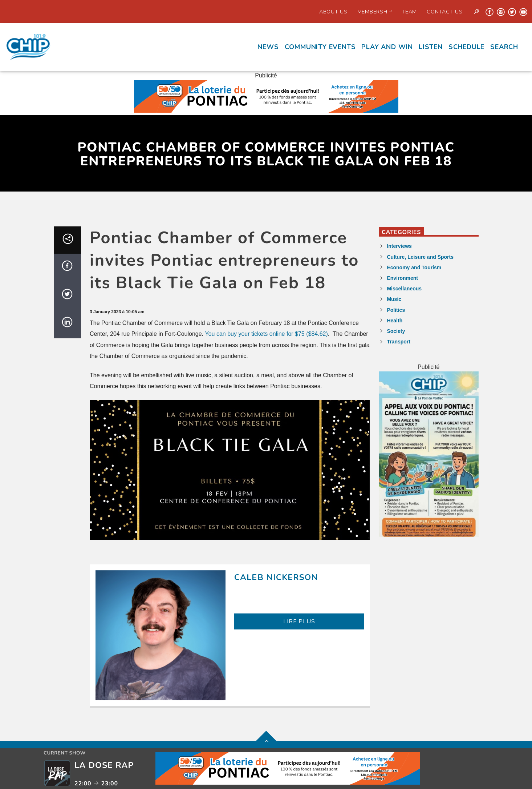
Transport (399, 342)
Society (396, 331)
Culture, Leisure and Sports (420, 257)
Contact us (444, 12)
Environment (402, 278)
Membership (375, 12)
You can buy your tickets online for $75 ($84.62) (267, 334)
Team (409, 12)
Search (504, 47)
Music (394, 299)
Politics (396, 310)
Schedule (466, 47)
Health (395, 321)
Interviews (399, 246)
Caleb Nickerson (276, 577)
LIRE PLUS (299, 621)
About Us (333, 12)
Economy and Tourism (414, 267)
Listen (431, 47)
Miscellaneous (404, 289)
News (268, 47)
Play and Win (387, 47)
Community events (320, 47)
